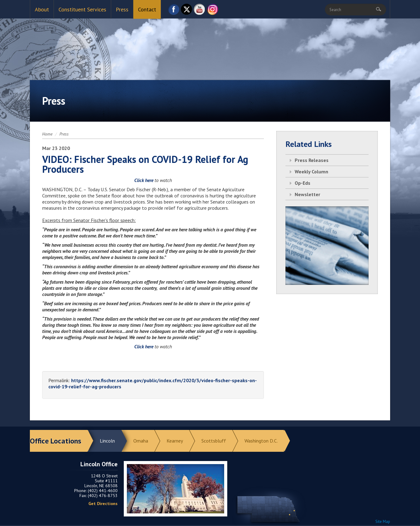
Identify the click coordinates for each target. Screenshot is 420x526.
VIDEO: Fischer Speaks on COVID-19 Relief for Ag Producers (145, 164)
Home (47, 134)
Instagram (212, 11)
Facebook (174, 11)
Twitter (187, 11)
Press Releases (312, 160)
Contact (147, 9)
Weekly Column (311, 172)
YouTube (200, 11)
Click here (144, 180)
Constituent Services (82, 9)
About (42, 9)
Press (122, 9)
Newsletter (307, 194)
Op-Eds (303, 183)
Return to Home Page (210, 43)
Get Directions (103, 504)
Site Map (383, 522)
